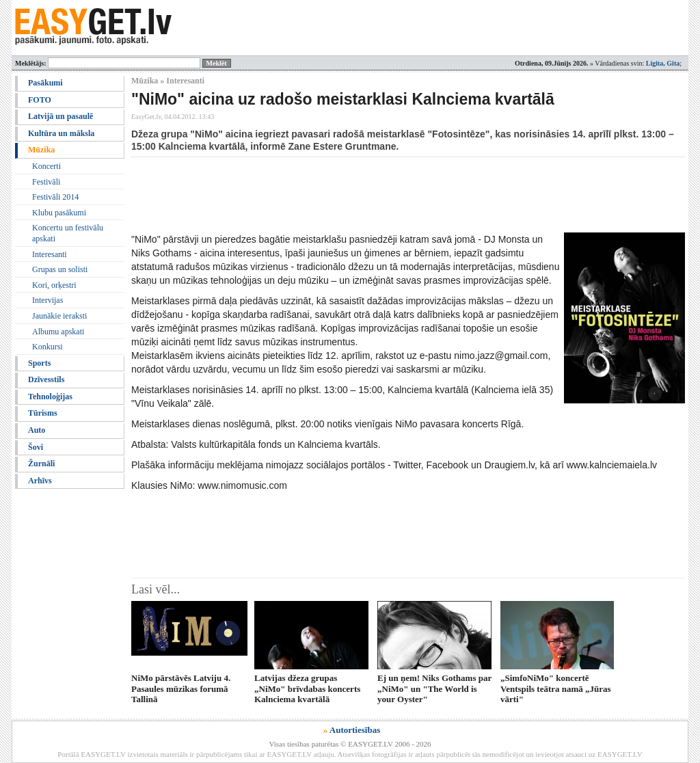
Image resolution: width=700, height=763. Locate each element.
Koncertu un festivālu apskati (68, 233)
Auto (37, 430)
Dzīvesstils (46, 379)
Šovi (36, 447)
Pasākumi (45, 83)
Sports (39, 363)
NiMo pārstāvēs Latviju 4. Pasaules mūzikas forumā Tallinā (181, 688)
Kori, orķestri (54, 285)
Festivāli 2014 (55, 197)
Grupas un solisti (60, 269)
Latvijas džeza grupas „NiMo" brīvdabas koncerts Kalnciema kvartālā (307, 688)
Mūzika (41, 150)
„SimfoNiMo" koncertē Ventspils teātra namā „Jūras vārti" (556, 688)
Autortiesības (355, 730)
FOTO (40, 100)
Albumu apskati (58, 332)
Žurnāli (41, 464)
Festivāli (46, 182)
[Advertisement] (380, 195)
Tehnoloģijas (50, 397)
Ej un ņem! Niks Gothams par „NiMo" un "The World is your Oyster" (434, 688)
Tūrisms (43, 413)
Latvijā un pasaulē (60, 116)
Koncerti (46, 166)
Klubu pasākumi (59, 213)
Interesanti (50, 254)
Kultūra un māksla (61, 133)
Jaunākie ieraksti (59, 316)
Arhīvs (40, 481)
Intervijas (48, 300)
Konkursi (48, 347)
